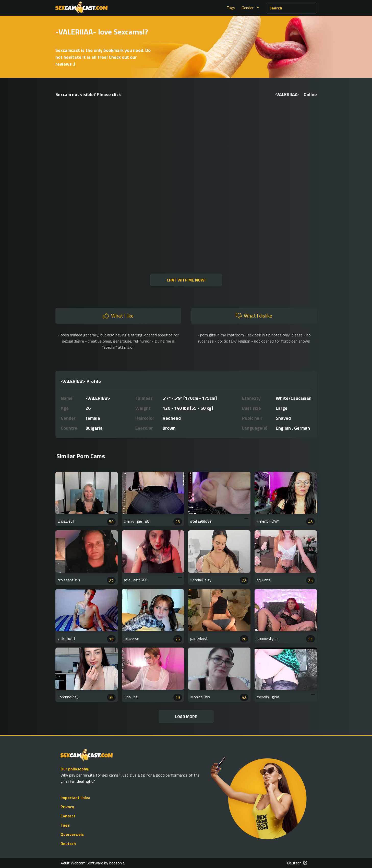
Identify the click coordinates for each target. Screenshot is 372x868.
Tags (231, 8)
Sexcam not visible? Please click (88, 94)
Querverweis (72, 834)
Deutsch (68, 843)
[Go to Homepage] (82, 8)
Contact (68, 816)
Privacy (67, 807)
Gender (251, 8)
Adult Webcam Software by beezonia (93, 863)
